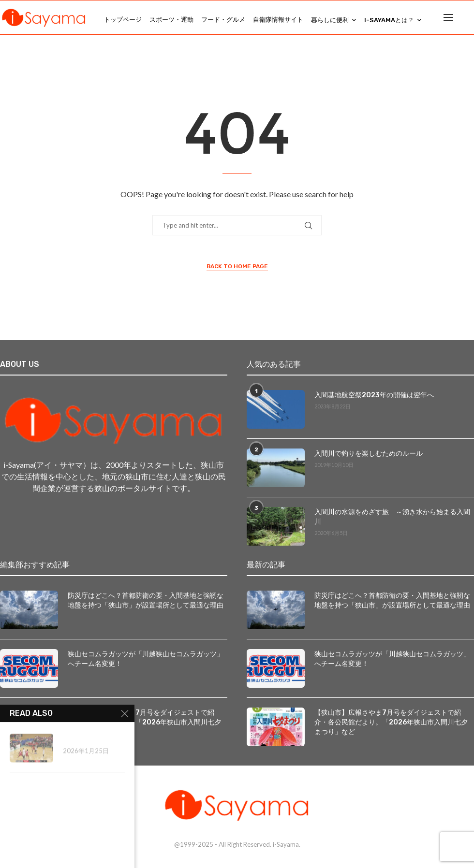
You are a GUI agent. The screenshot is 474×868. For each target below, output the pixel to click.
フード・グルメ (223, 20)
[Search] (469, 20)
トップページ (123, 20)
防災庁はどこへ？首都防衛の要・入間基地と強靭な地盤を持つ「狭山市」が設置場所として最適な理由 (146, 600)
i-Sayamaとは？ (389, 20)
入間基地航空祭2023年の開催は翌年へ (374, 395)
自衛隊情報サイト (278, 20)
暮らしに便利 (330, 20)
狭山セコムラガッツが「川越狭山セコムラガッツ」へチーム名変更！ (146, 658)
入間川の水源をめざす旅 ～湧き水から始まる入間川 (392, 516)
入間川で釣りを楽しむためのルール (369, 453)
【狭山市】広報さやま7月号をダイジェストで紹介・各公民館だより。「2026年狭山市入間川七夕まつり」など (391, 722)
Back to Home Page (237, 266)
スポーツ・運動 (171, 20)
